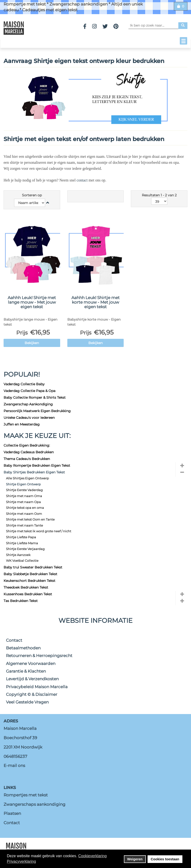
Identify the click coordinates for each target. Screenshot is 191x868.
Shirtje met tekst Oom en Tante (30, 519)
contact (83, 180)
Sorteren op (32, 195)
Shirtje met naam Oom (24, 514)
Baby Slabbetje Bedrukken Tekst (30, 574)
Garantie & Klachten (26, 671)
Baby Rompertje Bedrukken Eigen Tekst (37, 465)
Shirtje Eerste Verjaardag (25, 549)
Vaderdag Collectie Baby (24, 384)
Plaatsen (12, 813)
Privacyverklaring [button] (21, 861)
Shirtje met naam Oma (24, 496)
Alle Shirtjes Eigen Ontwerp (27, 478)
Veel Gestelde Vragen (27, 702)
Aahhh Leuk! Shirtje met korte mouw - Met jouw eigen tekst (95, 302)
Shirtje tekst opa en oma (25, 508)
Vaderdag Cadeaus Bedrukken (29, 452)
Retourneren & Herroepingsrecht (39, 656)
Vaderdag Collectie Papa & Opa (29, 391)
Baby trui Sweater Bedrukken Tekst (33, 567)
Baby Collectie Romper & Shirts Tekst (35, 397)
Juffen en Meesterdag (22, 424)
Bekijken (32, 343)
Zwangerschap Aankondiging (28, 404)
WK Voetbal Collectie (22, 561)
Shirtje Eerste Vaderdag (24, 490)
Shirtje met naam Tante (24, 525)
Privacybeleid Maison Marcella (37, 687)
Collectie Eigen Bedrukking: (27, 445)
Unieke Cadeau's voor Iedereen (29, 418)
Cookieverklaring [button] (93, 856)
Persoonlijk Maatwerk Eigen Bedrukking (37, 411)
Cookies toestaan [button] (165, 859)
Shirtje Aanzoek (18, 555)
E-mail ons (14, 766)
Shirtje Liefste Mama (22, 543)
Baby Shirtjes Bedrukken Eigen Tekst (34, 472)
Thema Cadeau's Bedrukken (27, 459)
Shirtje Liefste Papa (21, 537)
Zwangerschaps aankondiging (34, 804)
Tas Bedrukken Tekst (21, 601)
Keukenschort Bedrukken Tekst (29, 581)
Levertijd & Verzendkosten (32, 679)
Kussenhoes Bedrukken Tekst (28, 594)
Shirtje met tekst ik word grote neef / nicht (39, 531)
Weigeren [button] (135, 859)
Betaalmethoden (23, 648)
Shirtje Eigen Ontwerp (23, 484)
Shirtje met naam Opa (23, 502)
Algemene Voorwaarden (31, 664)
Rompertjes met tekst (26, 795)
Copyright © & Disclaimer (32, 694)
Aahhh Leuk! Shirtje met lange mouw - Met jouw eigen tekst (32, 302)
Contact (14, 640)
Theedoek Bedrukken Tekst (26, 587)
